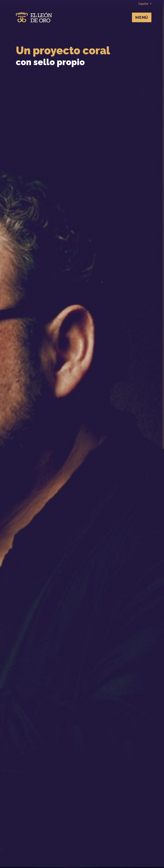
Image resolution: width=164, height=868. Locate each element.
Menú (142, 18)
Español (145, 4)
